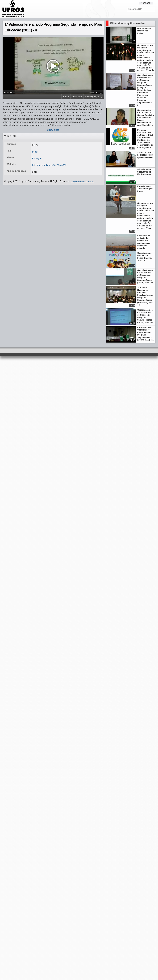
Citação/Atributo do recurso (82, 181)
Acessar (145, 3)
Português (37, 158)
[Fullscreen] (101, 93)
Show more (53, 130)
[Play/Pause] (5, 93)
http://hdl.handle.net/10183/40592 (49, 165)
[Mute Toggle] (97, 93)
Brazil (35, 152)
